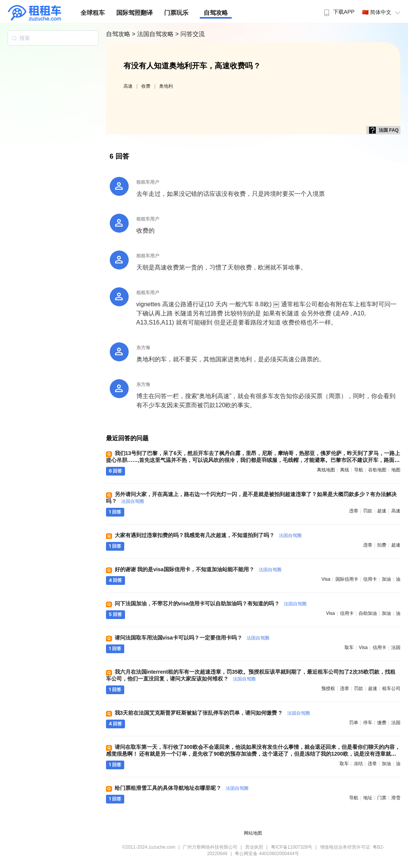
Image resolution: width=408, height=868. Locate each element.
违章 (354, 511)
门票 (382, 798)
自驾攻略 (216, 13)
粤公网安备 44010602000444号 (267, 854)
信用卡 (370, 579)
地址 (368, 798)
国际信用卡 (347, 579)
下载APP (338, 12)
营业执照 (254, 847)
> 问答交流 (190, 34)
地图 (396, 470)
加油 (386, 579)
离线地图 (326, 470)
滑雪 (396, 798)
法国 (396, 647)
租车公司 (391, 688)
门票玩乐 (176, 13)
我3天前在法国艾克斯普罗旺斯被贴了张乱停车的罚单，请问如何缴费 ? (212, 713)
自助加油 (368, 613)
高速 (128, 86)
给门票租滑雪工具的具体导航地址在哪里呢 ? (182, 788)
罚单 (354, 723)
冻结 (358, 764)
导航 (359, 470)
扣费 (382, 545)
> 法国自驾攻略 (153, 34)
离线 (345, 470)
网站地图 (253, 833)
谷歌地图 (377, 470)
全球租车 (93, 13)
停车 (368, 723)
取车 (349, 647)
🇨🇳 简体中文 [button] (382, 12)
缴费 (382, 723)
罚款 (368, 511)
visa (326, 579)
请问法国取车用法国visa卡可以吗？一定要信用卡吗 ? (192, 638)
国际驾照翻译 (134, 13)
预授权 (328, 688)
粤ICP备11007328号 (292, 847)
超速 (382, 511)
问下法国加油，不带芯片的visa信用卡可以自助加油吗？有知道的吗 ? (211, 603)
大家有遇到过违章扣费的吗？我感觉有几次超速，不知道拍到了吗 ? (208, 535)
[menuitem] (338, 9)
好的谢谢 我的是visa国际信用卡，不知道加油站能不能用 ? (198, 569)
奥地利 (166, 86)
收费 (146, 86)
